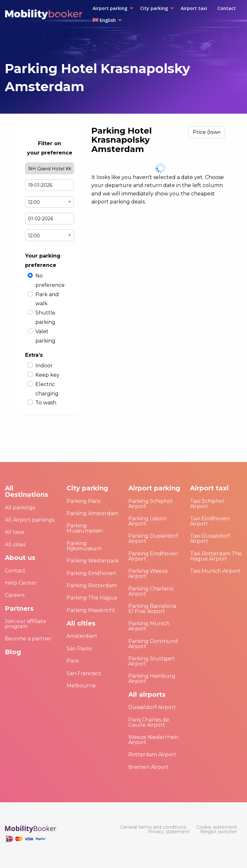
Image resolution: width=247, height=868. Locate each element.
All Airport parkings (30, 520)
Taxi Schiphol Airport (207, 504)
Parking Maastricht (91, 610)
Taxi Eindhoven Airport (210, 521)
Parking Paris (83, 501)
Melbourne (81, 686)
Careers (15, 595)
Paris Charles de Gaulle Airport (149, 722)
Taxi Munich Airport (215, 571)
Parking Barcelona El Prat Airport (152, 609)
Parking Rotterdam (92, 585)
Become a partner (28, 639)
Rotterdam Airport (152, 755)
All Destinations (27, 491)
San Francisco (84, 673)
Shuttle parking (45, 317)
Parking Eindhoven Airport (153, 556)
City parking (87, 488)
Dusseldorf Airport (152, 707)
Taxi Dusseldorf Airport (210, 538)
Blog (13, 652)
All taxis (14, 532)
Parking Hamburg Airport (152, 679)
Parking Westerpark (93, 561)
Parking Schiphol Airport (150, 504)
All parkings (20, 508)
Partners (19, 609)
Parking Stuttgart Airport (151, 661)
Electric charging (47, 389)
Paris (73, 661)
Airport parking (154, 488)
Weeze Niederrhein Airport (153, 740)
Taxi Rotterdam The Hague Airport (216, 556)
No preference (50, 280)
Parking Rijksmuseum (84, 546)
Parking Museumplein (85, 528)
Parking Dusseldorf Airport (153, 538)
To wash (46, 403)
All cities (15, 545)
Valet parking (45, 336)
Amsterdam (82, 636)
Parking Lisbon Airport (147, 521)
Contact (15, 571)
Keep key (47, 375)
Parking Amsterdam (92, 513)
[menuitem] (111, 8)
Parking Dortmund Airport (153, 644)
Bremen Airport (149, 767)
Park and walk (47, 299)
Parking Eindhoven (91, 573)
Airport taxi (209, 488)
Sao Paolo (79, 649)
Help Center (21, 583)
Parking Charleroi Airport (151, 591)
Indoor (44, 366)
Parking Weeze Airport (148, 574)
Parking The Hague (92, 598)
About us (20, 558)
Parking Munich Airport (149, 626)
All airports (147, 694)
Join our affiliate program (25, 624)
